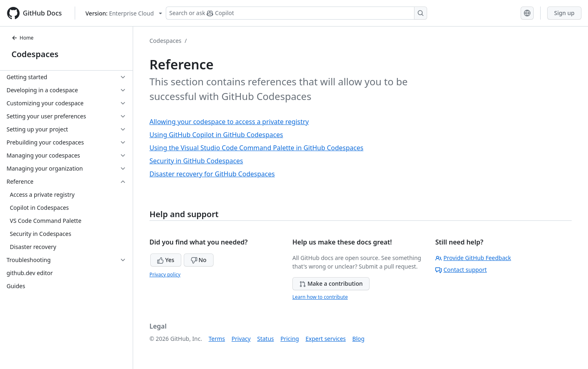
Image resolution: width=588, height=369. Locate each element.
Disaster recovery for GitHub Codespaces (212, 174)
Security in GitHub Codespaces (196, 161)
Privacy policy (165, 275)
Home (22, 38)
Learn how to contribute (320, 297)
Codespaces (35, 54)
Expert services (326, 339)
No (199, 260)
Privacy (241, 339)
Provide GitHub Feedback (473, 258)
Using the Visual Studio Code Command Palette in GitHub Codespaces (256, 148)
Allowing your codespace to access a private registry (229, 122)
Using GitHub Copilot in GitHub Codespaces (216, 135)
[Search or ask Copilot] (296, 13)
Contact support (461, 270)
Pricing (290, 339)
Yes (166, 260)
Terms (217, 339)
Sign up (564, 13)
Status (266, 339)
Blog (359, 339)
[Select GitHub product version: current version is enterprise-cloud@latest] (124, 13)
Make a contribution (331, 283)
